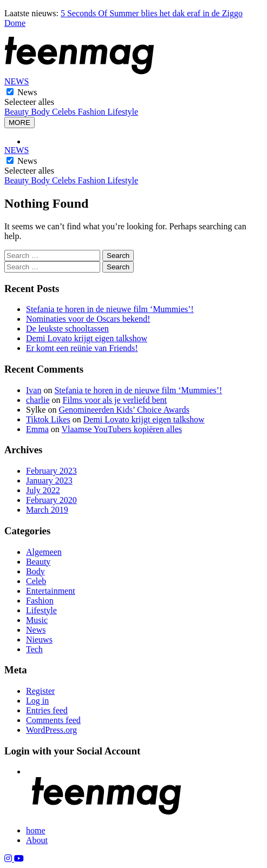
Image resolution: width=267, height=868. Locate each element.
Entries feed (47, 710)
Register (40, 691)
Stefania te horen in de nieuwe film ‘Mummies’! (110, 309)
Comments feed (53, 720)
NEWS (17, 81)
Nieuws (39, 640)
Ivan (34, 390)
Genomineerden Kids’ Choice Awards (124, 410)
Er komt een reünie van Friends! (82, 348)
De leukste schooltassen (67, 329)
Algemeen (44, 552)
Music (37, 620)
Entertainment (51, 591)
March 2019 (47, 510)
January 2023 (49, 481)
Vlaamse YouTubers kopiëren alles (122, 429)
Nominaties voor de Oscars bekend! (88, 319)
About (37, 840)
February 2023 (51, 471)
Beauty (18, 112)
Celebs (65, 112)
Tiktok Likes (48, 419)
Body (41, 112)
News (27, 92)
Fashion (93, 112)
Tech (34, 649)
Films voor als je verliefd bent (115, 400)
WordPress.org (51, 730)
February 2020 (51, 500)
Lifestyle (123, 112)
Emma (37, 429)
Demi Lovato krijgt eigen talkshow (87, 338)
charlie (38, 400)
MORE (19, 122)
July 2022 (43, 490)
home (36, 830)
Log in (37, 701)
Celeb (36, 581)
